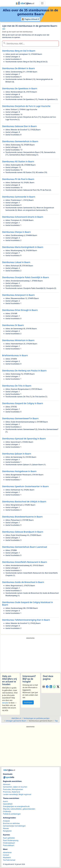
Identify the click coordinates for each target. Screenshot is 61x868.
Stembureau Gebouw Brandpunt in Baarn (23, 532)
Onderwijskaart (9, 843)
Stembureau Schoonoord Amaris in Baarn (23, 217)
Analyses (6, 821)
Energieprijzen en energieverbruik (16, 806)
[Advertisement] (30, 655)
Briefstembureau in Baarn (15, 355)
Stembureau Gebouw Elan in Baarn (19, 126)
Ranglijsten (7, 831)
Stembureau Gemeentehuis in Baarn (20, 141)
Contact (6, 855)
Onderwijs (7, 811)
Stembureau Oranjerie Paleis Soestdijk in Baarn (26, 277)
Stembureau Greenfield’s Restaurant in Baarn (25, 562)
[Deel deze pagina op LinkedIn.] (51, 687)
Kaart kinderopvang (11, 840)
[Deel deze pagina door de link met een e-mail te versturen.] (44, 687)
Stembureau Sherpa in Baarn (16, 232)
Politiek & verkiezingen (12, 814)
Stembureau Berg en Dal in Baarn (19, 51)
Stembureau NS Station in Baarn (18, 161)
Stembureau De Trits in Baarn (17, 386)
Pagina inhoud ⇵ (31, 19)
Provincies (7, 792)
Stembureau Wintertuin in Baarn (18, 340)
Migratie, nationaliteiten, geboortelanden (19, 809)
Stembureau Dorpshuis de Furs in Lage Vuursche (26, 106)
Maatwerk (7, 857)
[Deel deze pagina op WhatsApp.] (54, 687)
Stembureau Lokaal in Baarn (16, 262)
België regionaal (25, 794)
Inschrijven (28, 702)
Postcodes (7, 789)
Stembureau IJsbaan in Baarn (17, 454)
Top (56, 721)
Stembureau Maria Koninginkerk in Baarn (23, 247)
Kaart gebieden (9, 838)
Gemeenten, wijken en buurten (15, 787)
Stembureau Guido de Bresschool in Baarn (23, 582)
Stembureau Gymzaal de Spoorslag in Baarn (24, 439)
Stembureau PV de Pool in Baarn (18, 179)
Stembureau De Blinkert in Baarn (19, 68)
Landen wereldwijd (10, 794)
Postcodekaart (9, 845)
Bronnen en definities (11, 823)
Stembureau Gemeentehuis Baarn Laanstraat (25, 547)
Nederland (16, 792)
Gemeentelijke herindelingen (14, 826)
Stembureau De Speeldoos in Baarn (20, 88)
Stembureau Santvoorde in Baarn (19, 197)
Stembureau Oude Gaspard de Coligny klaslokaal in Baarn (28, 604)
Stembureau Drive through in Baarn (20, 310)
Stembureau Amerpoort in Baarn (18, 295)
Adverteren (7, 852)
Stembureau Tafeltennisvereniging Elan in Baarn (26, 620)
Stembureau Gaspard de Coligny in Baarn (23, 403)
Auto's (5, 801)
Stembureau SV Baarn (13, 325)
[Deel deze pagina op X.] (58, 687)
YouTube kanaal (9, 860)
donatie (5, 703)
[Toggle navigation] (42, 3)
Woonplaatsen (17, 789)
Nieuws (6, 828)
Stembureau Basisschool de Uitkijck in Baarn (24, 502)
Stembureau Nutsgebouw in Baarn (19, 471)
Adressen (7, 784)
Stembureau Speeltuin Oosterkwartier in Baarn (25, 486)
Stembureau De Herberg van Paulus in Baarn (24, 371)
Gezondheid (8, 804)
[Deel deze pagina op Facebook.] (47, 687)
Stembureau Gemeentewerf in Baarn (20, 418)
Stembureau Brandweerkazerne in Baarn (22, 517)
